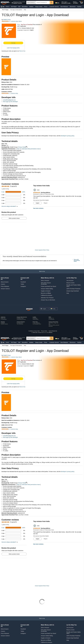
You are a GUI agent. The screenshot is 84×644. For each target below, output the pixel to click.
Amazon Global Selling (47, 289)
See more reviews (38, 208)
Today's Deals (39, 7)
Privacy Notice (44, 331)
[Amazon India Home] (29, 309)
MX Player (14, 7)
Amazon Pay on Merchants (48, 300)
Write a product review (14, 218)
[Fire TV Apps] (5, 10)
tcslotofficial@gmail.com (9, 100)
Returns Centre (70, 283)
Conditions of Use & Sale (34, 331)
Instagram (23, 286)
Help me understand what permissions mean (28, 149)
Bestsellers (25, 7)
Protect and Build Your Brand (48, 286)
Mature (20, 21)
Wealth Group (7, 20)
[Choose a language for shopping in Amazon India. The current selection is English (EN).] (57, 3)
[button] (18, 3)
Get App (13, 43)
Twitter (22, 284)
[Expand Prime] (48, 7)
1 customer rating (14, 21)
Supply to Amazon (46, 291)
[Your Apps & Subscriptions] (16, 10)
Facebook (23, 282)
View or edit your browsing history (77, 260)
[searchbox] (43, 3)
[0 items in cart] (81, 3)
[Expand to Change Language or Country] (60, 3)
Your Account (70, 281)
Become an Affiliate (46, 293)
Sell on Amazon (45, 281)
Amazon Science (5, 289)
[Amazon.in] (6, 3)
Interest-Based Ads (53, 331)
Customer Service (54, 7)
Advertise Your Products (47, 298)
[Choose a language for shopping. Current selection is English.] (45, 309)
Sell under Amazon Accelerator (46, 284)
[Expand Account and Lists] (71, 3)
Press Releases (5, 286)
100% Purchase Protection (73, 289)
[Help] (25, 10)
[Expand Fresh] (10, 7)
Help (68, 293)
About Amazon (5, 282)
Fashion (79, 7)
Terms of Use (22, 51)
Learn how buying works (13, 48)
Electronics (73, 7)
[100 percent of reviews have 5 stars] (13, 192)
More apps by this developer (10, 102)
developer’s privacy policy (67, 136)
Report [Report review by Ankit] (46, 203)
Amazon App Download (73, 291)
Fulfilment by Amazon (47, 295)
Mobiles (31, 7)
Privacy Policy (23, 147)
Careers (3, 284)
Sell (19, 7)
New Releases (64, 7)
